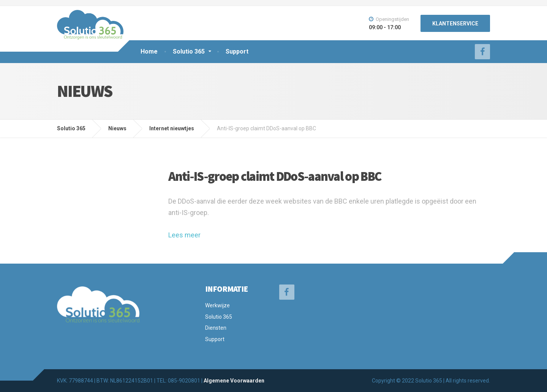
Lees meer (184, 235)
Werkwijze (217, 305)
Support (237, 51)
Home (149, 51)
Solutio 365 (189, 51)
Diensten (216, 328)
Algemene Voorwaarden (234, 381)
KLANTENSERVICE (455, 24)
